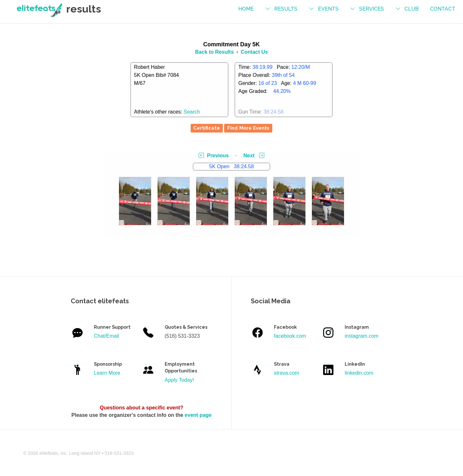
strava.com (286, 373)
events (328, 9)
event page (198, 415)
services (372, 9)
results (286, 9)
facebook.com (290, 336)
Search (192, 112)
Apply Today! (179, 380)
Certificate (207, 128)
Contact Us (254, 52)
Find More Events (248, 128)
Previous (214, 156)
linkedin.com (359, 373)
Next (254, 156)
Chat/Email (106, 336)
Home (246, 9)
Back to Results (214, 52)
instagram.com (362, 336)
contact (443, 9)
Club (412, 9)
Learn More (107, 373)
